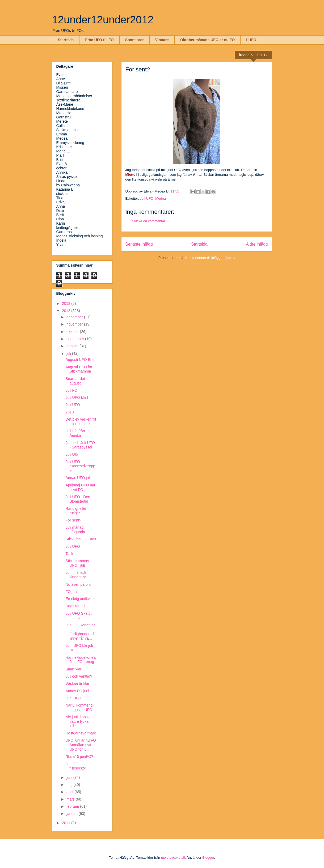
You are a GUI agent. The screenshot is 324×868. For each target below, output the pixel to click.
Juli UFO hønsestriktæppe (80, 466)
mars (71, 799)
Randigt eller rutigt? (76, 511)
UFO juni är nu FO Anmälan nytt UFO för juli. (81, 745)
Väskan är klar (77, 683)
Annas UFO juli (78, 478)
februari (73, 806)
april (70, 792)
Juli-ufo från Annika (75, 433)
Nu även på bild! (79, 584)
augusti (73, 346)
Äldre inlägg (257, 244)
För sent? (73, 520)
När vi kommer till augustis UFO (80, 707)
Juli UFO (147, 198)
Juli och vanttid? (79, 676)
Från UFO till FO (99, 40)
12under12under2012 (103, 20)
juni (70, 777)
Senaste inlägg (139, 244)
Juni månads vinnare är (76, 575)
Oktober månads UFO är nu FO (207, 40)
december (75, 317)
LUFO (251, 40)
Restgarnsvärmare (81, 733)
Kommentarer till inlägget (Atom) (210, 258)
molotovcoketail (173, 858)
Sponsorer (134, 40)
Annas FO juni (77, 691)
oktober (73, 332)
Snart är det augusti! (75, 381)
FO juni (71, 592)
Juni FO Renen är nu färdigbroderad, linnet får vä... (80, 632)
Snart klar (73, 669)
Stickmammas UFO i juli (77, 563)
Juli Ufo (72, 454)
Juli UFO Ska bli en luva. (79, 616)
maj (70, 785)
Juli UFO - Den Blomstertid (78, 499)
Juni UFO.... (75, 698)
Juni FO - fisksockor (76, 766)
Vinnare (162, 40)
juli (69, 353)
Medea (161, 198)
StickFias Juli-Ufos (81, 539)
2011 (67, 823)
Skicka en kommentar (149, 221)
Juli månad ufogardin (75, 530)
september (76, 339)
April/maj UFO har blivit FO (80, 487)
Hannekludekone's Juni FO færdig (81, 660)
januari (73, 814)
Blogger (208, 858)
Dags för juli (75, 606)
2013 (67, 303)
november (75, 324)
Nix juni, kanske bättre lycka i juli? (78, 721)
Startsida (66, 40)
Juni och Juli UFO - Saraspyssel (80, 445)
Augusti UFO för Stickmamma (79, 369)
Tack (69, 554)
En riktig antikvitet (80, 599)
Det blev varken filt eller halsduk (81, 422)
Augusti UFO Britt (80, 360)
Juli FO (71, 390)
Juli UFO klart (77, 397)
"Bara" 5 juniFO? (79, 756)
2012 (67, 311)
